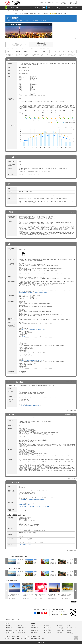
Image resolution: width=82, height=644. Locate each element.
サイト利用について (61, 627)
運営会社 (69, 631)
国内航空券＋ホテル (10, 632)
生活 (44, 52)
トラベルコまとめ (47, 629)
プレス (68, 626)
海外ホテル (34, 626)
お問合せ (63, 3)
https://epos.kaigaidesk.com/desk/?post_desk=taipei (32, 360)
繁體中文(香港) (33, 636)
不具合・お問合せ (61, 631)
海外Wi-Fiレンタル (35, 634)
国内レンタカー (21, 629)
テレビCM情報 (70, 634)
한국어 (40, 636)
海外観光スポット (47, 627)
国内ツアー (8, 629)
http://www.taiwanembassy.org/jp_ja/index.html (30, 405)
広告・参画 (60, 632)
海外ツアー (34, 629)
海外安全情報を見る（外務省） (41, 293)
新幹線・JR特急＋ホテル (11, 634)
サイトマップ (60, 626)
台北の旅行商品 (41, 44)
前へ (7, 591)
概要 (8, 52)
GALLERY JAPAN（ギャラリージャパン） (21, 638)
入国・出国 (63, 52)
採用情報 (69, 632)
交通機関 (36, 52)
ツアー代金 (18, 52)
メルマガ (57, 3)
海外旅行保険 (46, 626)
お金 (26, 52)
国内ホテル (8, 626)
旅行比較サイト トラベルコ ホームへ (12, 620)
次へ (75, 591)
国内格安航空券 (9, 627)
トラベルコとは (43, 3)
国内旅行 (7, 624)
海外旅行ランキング (48, 632)
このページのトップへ (72, 153)
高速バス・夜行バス (22, 627)
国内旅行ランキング (22, 634)
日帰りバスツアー (21, 631)
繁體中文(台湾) (26, 636)
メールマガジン (60, 634)
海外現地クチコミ (47, 631)
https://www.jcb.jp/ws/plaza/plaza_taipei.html (31, 337)
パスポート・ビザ (54, 52)
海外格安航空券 (34, 627)
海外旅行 (33, 624)
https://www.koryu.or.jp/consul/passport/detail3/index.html (32, 499)
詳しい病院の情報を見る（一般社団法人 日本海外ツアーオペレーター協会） (34, 506)
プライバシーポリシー (72, 629)
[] (64, 14)
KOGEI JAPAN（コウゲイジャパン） (39, 638)
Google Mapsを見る (73, 39)
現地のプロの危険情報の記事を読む (26, 293)
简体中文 (19, 636)
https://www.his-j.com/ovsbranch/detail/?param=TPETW (33, 329)
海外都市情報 (14, 18)
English (14, 636)
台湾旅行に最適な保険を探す (24, 505)
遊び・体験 (20, 626)
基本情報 (17, 44)
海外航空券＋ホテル (35, 631)
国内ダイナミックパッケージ (11, 631)
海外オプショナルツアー (36, 632)
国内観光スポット (21, 632)
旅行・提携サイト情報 (72, 627)
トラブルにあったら (72, 52)
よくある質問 (51, 3)
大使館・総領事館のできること (25, 545)
